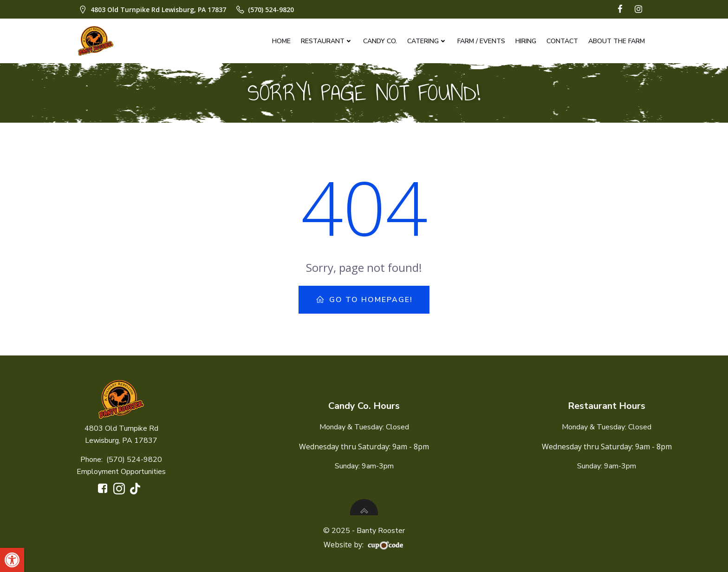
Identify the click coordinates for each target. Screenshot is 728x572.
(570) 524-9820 (134, 460)
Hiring (526, 41)
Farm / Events (481, 41)
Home (281, 41)
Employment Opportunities (121, 472)
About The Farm (617, 41)
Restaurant (327, 41)
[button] (12, 560)
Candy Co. (380, 41)
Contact (562, 41)
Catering (427, 41)
